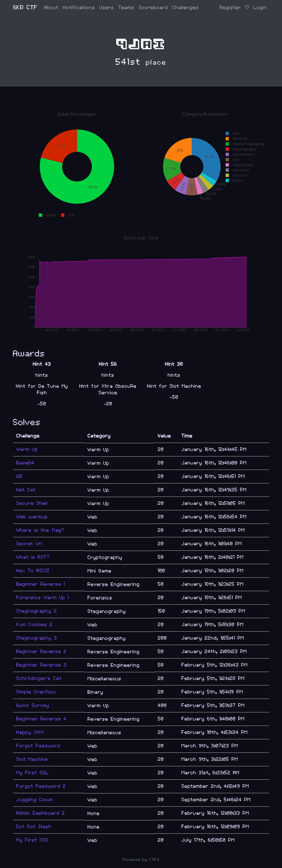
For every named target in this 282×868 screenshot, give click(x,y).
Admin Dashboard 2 (41, 813)
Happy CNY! (30, 732)
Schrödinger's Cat (39, 678)
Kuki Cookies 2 (34, 625)
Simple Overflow (36, 692)
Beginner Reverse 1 (41, 584)
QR (19, 476)
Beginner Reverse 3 (41, 665)
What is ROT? (33, 557)
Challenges (186, 8)
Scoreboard (153, 8)
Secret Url (29, 544)
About (51, 8)
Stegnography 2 (37, 611)
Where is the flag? (40, 530)
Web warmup (32, 517)
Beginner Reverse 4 (41, 719)
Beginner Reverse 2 (41, 651)
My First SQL (33, 773)
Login (260, 8)
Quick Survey (33, 705)
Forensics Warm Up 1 (43, 598)
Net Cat (26, 490)
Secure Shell (32, 503)
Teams (126, 8)
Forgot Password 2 (41, 786)
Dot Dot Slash (34, 827)
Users (107, 8)
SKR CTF (25, 8)
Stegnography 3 (37, 638)
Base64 (25, 463)
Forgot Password (38, 746)
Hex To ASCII (33, 571)
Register (230, 8)
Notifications (79, 8)
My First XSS (32, 840)
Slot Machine (32, 759)
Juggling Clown (35, 800)
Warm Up (27, 449)
